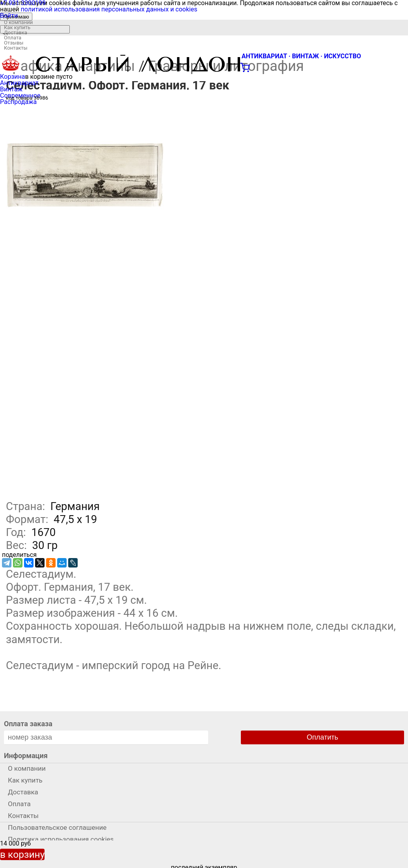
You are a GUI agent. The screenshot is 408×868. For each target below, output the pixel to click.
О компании (18, 22)
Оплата (13, 38)
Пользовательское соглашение (57, 827)
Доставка (16, 32)
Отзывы (14, 43)
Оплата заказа (28, 724)
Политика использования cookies (61, 839)
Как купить (17, 27)
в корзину (22, 854)
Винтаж (11, 89)
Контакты (16, 48)
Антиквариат (19, 83)
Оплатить (322, 737)
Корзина (12, 77)
